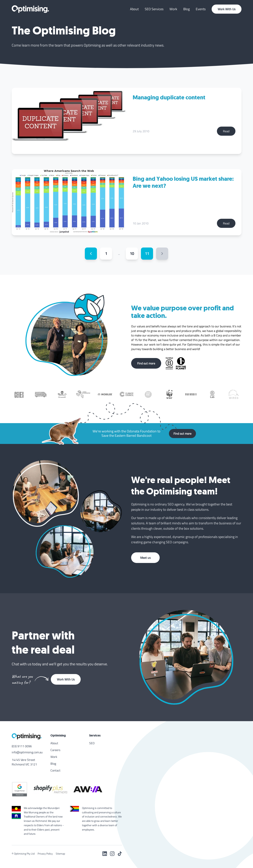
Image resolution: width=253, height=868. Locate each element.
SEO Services (154, 9)
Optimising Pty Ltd (24, 854)
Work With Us (227, 9)
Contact (55, 770)
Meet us (145, 558)
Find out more (146, 363)
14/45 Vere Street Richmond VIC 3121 (24, 762)
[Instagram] (112, 854)
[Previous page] (91, 254)
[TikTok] (120, 854)
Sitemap (60, 854)
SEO (92, 743)
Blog (186, 9)
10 (132, 253)
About (134, 9)
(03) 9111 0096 (22, 746)
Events (201, 9)
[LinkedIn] (105, 854)
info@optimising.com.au (27, 752)
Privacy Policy (45, 854)
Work (173, 9)
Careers (55, 750)
